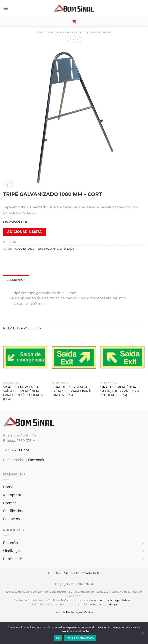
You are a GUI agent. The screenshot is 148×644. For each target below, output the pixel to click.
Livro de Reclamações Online (74, 612)
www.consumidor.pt (103, 604)
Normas (10, 503)
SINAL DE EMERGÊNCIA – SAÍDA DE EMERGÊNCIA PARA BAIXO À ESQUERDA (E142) (23, 393)
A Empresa (12, 495)
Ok (58, 638)
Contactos (11, 519)
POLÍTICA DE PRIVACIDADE (81, 573)
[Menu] (6, 8)
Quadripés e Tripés (99, 32)
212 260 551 (20, 450)
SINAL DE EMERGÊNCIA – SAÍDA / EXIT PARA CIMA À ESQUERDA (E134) (120, 391)
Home (41, 32)
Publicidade (13, 559)
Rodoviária (75, 32)
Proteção (10, 543)
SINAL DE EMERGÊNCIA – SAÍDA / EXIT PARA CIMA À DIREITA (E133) (71, 391)
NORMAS (54, 573)
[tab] (16, 280)
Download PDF (16, 222)
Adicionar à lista (25, 232)
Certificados (13, 511)
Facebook (36, 460)
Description (16, 280)
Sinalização (56, 32)
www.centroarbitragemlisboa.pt (112, 600)
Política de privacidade (80, 638)
